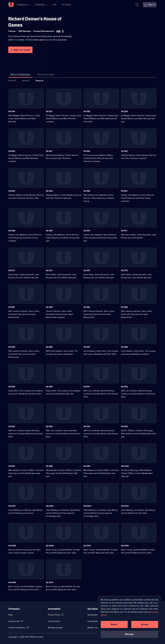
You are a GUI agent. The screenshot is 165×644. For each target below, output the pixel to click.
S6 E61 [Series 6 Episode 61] (49, 151)
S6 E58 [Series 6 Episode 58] (87, 111)
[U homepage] (11, 5)
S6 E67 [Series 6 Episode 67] (124, 191)
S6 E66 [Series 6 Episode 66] (87, 191)
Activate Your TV (16, 621)
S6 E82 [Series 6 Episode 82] (49, 307)
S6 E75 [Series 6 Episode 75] (124, 270)
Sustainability (93, 615)
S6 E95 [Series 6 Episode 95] (87, 426)
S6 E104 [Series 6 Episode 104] (125, 506)
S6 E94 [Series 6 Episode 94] (49, 426)
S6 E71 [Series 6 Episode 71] (124, 231)
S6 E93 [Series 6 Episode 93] (12, 426)
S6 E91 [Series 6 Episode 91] (87, 387)
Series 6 (39, 81)
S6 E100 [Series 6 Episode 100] (125, 466)
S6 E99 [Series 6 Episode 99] (87, 466)
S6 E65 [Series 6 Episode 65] (49, 191)
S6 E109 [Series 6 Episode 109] (12, 582)
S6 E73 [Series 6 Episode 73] (49, 270)
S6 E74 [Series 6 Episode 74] (87, 270)
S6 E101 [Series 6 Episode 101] (12, 506)
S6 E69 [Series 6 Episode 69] (49, 231)
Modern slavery (94, 628)
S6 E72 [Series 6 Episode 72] (12, 270)
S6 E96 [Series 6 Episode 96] (124, 426)
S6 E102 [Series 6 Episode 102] (50, 506)
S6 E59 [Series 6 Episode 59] (124, 111)
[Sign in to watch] (20, 50)
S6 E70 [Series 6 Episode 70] (87, 231)
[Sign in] (150, 5)
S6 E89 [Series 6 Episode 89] (12, 387)
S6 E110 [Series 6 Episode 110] (50, 582)
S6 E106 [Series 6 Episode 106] (50, 546)
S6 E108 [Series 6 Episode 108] (125, 546)
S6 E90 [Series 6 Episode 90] (49, 387)
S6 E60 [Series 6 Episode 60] (12, 151)
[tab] (46, 75)
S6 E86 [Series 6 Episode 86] (49, 347)
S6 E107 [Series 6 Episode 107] (87, 546)
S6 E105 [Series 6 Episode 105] (12, 546)
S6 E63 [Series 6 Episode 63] (124, 151)
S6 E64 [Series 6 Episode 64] (12, 191)
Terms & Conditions (17, 628)
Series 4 (12, 81)
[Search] (137, 5)
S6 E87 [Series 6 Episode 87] (87, 347)
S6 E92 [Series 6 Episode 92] (124, 387)
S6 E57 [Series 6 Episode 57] (49, 111)
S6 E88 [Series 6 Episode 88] (124, 347)
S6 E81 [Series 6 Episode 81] (12, 307)
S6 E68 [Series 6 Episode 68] (12, 231)
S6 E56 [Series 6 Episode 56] (12, 111)
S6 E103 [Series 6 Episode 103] (87, 506)
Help (10, 615)
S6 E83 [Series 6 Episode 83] (87, 307)
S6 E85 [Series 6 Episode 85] (12, 347)
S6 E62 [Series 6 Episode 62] (87, 151)
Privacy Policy (54, 615)
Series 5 (26, 81)
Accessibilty (93, 621)
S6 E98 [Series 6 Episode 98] (49, 466)
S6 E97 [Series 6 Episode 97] (12, 466)
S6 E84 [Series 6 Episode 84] (124, 307)
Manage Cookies (55, 628)
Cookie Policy (54, 621)
